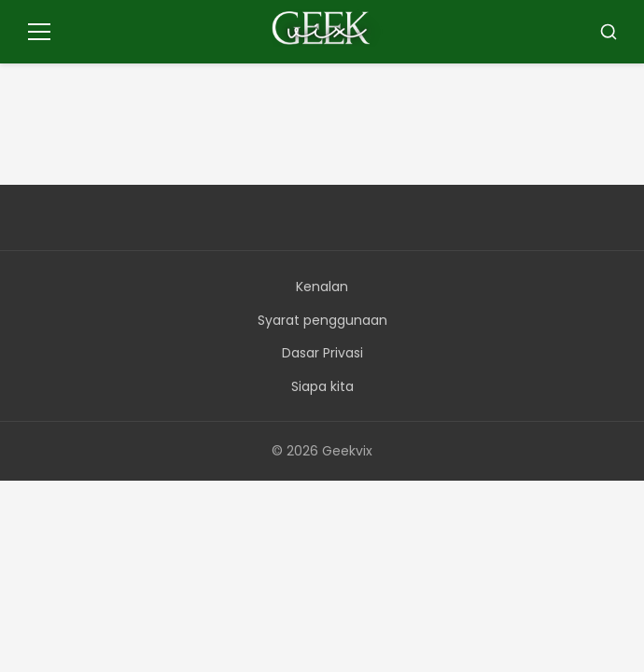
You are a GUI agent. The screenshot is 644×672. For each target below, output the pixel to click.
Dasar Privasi (322, 353)
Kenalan (322, 287)
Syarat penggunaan (322, 320)
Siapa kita (322, 386)
